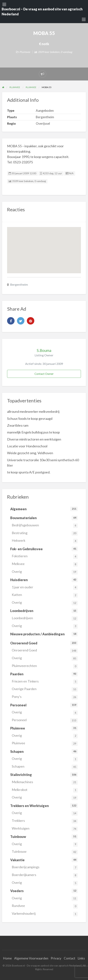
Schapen (45, 767)
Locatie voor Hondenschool (27, 446)
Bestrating (45, 533)
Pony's (45, 697)
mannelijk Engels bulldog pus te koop (33, 432)
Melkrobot (45, 790)
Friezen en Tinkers (45, 682)
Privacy (56, 958)
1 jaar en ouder (45, 588)
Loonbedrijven (45, 618)
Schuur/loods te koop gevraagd (30, 418)
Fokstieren (45, 556)
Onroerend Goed (45, 651)
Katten (45, 595)
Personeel (45, 720)
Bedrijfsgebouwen (45, 526)
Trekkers (45, 821)
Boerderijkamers (45, 875)
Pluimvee (25, 52)
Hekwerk (45, 541)
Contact (70, 958)
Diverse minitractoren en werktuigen (34, 439)
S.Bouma (44, 350)
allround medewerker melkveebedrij (33, 411)
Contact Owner (44, 374)
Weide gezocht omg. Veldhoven (30, 453)
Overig (45, 572)
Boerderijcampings (45, 867)
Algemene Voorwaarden (31, 958)
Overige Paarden (45, 689)
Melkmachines (45, 782)
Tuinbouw (45, 852)
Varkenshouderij (45, 914)
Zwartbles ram (18, 425)
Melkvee (45, 564)
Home (7, 958)
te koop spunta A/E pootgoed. (29, 472)
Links (81, 958)
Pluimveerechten (45, 666)
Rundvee (45, 906)
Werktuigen (45, 829)
